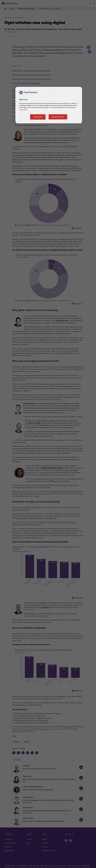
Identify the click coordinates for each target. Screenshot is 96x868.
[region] (49, 105)
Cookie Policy (23, 109)
